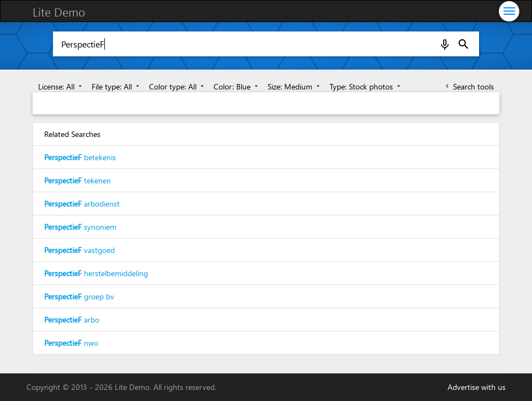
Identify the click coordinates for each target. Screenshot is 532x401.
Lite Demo (59, 12)
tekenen (78, 180)
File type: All (116, 86)
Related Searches (72, 134)
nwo (71, 343)
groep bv (79, 296)
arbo (72, 320)
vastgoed (79, 250)
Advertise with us (477, 387)
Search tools (469, 86)
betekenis (80, 157)
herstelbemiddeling (96, 273)
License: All (61, 86)
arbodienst (82, 204)
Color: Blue (237, 86)
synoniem (80, 227)
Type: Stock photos (366, 86)
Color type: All (177, 86)
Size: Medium (295, 86)
